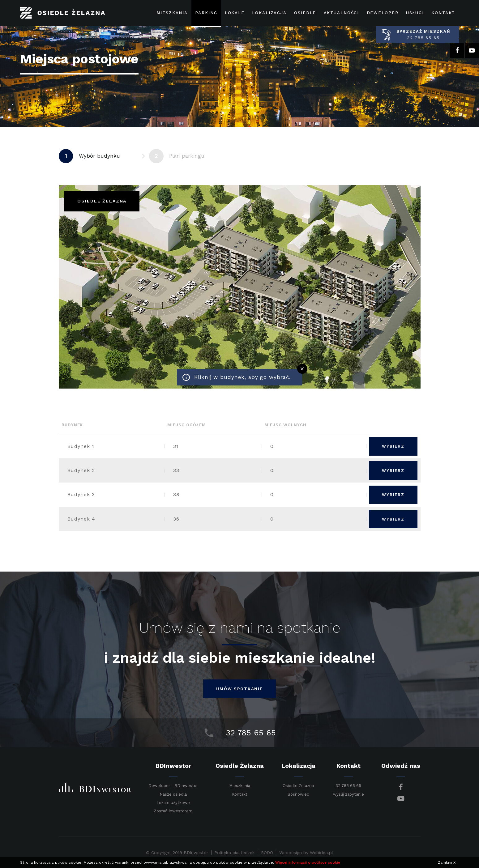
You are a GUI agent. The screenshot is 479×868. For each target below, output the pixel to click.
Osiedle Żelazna (298, 786)
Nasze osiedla (173, 794)
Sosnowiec (298, 794)
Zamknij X (447, 862)
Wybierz (393, 446)
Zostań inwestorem (173, 811)
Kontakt (240, 794)
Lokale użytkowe (173, 803)
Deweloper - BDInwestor (173, 786)
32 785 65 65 (348, 786)
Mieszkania (240, 786)
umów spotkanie (239, 689)
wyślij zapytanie (349, 794)
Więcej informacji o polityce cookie (308, 862)
